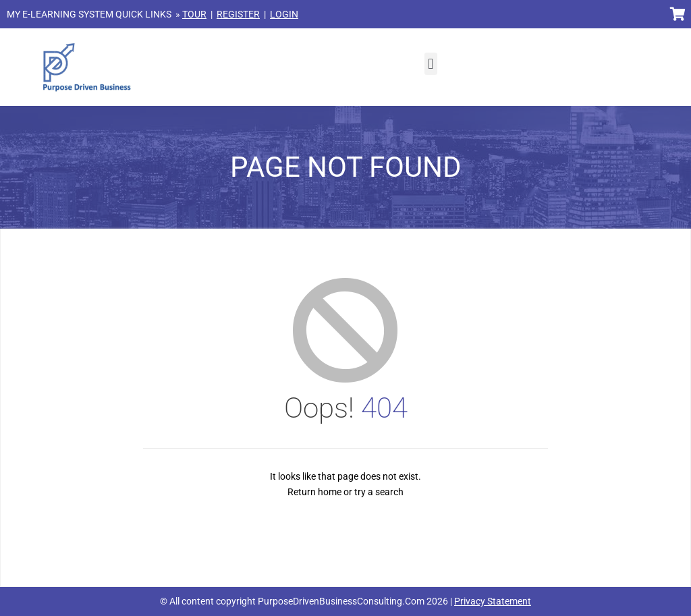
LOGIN (284, 14)
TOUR (194, 14)
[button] (431, 64)
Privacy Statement (493, 601)
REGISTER (238, 14)
